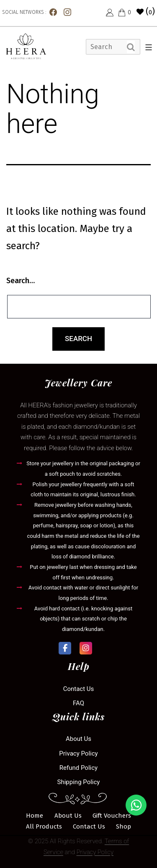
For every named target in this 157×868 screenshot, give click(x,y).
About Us (78, 739)
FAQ (78, 703)
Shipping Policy (79, 782)
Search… (21, 281)
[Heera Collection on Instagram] (86, 648)
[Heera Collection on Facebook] (65, 648)
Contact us (79, 689)
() (146, 11)
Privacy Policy (78, 753)
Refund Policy (78, 768)
